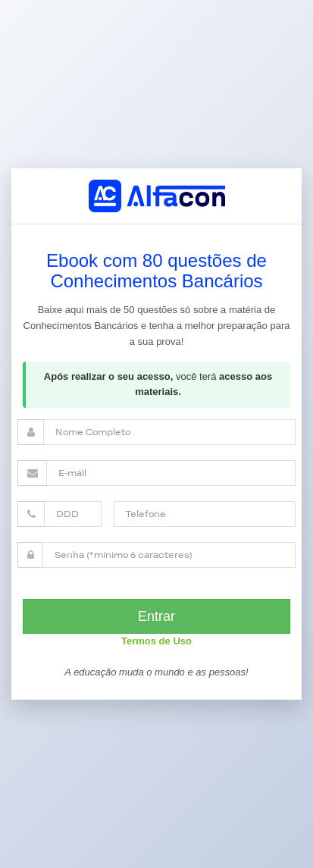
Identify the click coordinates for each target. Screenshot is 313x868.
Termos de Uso (156, 641)
